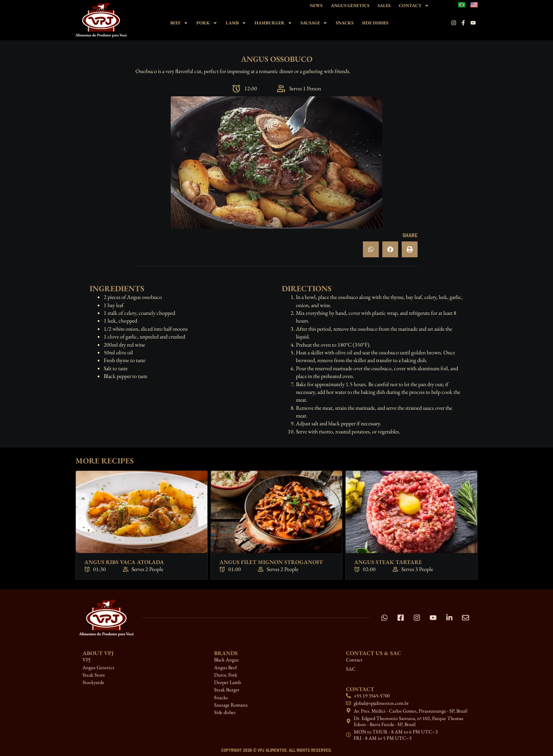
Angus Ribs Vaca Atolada (124, 562)
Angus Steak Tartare (388, 562)
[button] (371, 249)
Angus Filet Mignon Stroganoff (271, 562)
